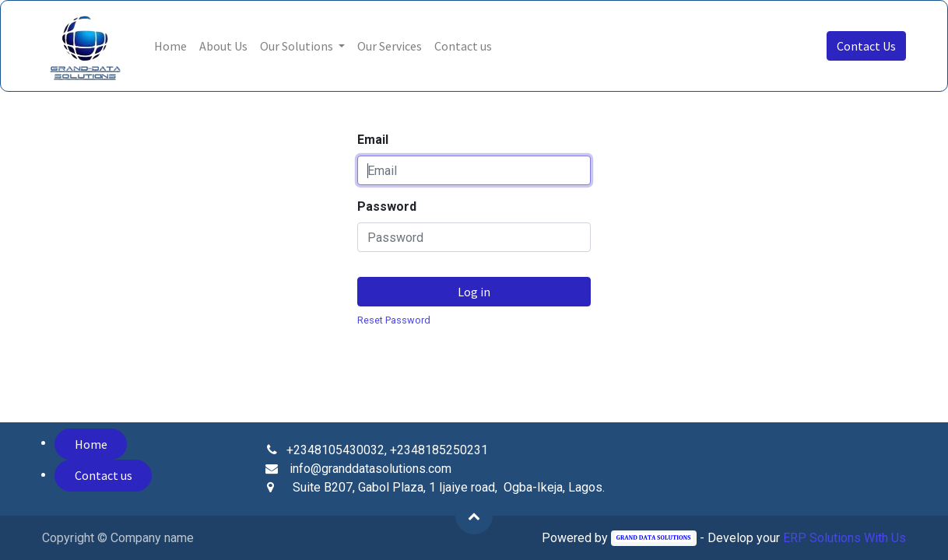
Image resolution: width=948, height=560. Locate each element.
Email (373, 140)
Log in (474, 292)
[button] (474, 516)
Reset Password (394, 320)
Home (91, 444)
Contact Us (866, 46)
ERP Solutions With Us (844, 538)
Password (387, 206)
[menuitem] (170, 46)
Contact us (104, 475)
